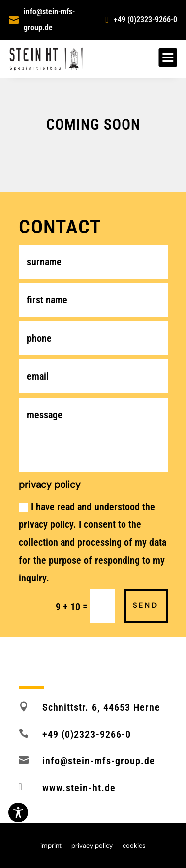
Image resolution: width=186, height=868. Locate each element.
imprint (51, 846)
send (146, 605)
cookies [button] (134, 846)
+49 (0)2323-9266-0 (145, 20)
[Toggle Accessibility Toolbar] (18, 812)
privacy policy (92, 846)
